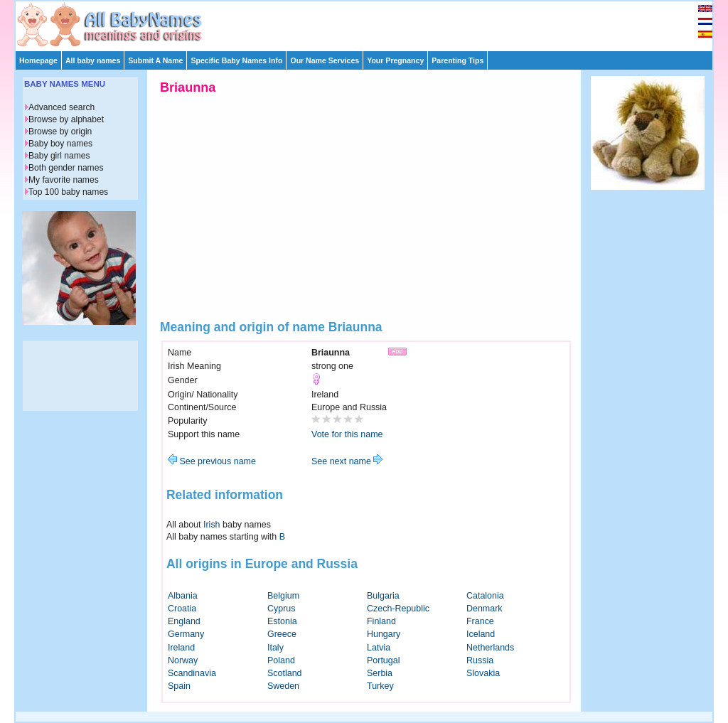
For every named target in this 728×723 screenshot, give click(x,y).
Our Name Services (325, 60)
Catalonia (485, 596)
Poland (281, 660)
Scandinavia (192, 673)
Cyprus (282, 609)
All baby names (93, 60)
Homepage (38, 60)
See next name (347, 461)
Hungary (384, 634)
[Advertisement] (370, 23)
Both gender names (66, 168)
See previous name (212, 461)
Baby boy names (60, 144)
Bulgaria (383, 596)
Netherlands (490, 648)
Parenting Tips (457, 60)
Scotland (285, 673)
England (184, 621)
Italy (275, 648)
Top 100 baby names (68, 192)
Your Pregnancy (395, 60)
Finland (381, 621)
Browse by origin (60, 132)
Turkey (380, 686)
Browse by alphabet (66, 119)
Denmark (485, 609)
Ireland (181, 648)
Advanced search (61, 107)
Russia (480, 660)
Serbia (380, 673)
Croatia (182, 609)
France (480, 621)
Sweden (283, 686)
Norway (183, 660)
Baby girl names (59, 156)
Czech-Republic (398, 609)
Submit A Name (155, 60)
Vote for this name (347, 434)
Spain (179, 686)
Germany (186, 634)
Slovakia (483, 673)
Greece (282, 634)
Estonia (282, 621)
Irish (212, 525)
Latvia (379, 648)
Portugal (383, 660)
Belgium (283, 596)
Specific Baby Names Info (236, 60)
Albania (183, 596)
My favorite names (64, 180)
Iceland (481, 634)
